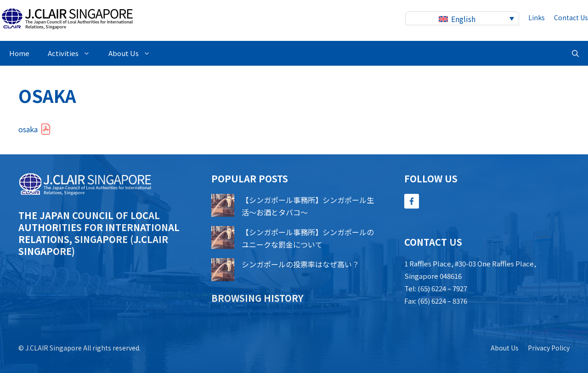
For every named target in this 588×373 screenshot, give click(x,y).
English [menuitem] (463, 19)
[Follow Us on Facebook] (412, 201)
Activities (73, 53)
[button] (575, 53)
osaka (28, 129)
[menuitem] (462, 19)
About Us (134, 53)
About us (505, 348)
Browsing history (257, 298)
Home (19, 53)
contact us (571, 17)
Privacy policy (549, 348)
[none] (462, 19)
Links (537, 17)
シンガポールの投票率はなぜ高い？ (300, 264)
